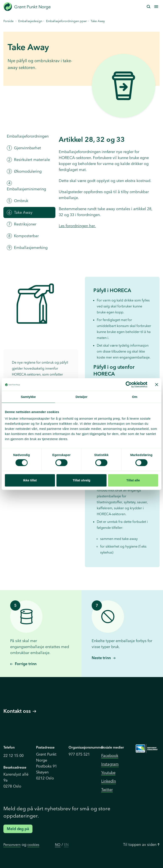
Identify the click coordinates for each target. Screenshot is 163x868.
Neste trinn (104, 658)
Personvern (12, 845)
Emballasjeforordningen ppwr (66, 21)
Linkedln (109, 781)
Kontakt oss (20, 711)
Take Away (20, 212)
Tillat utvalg (81, 480)
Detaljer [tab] (81, 397)
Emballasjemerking (27, 248)
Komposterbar (23, 236)
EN (66, 845)
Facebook (110, 755)
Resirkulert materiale (28, 160)
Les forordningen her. (77, 226)
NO (58, 845)
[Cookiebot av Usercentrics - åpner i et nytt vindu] (129, 385)
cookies (33, 845)
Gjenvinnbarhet (24, 148)
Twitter (107, 790)
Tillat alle (133, 480)
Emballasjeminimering (26, 186)
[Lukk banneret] (157, 385)
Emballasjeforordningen (28, 136)
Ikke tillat (30, 480)
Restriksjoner (22, 224)
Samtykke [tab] (28, 397)
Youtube (108, 773)
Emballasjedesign (30, 21)
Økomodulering (24, 171)
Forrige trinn (23, 664)
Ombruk (18, 201)
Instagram (110, 764)
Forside (8, 21)
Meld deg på (18, 829)
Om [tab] (135, 397)
